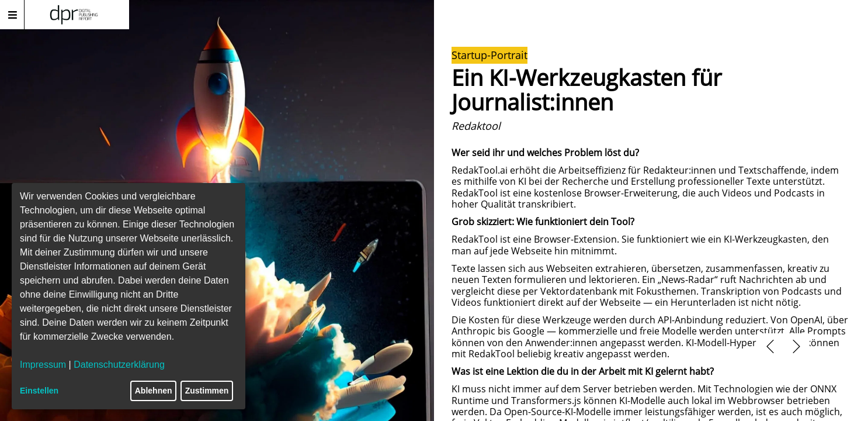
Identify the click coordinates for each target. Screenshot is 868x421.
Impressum (43, 365)
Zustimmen (207, 391)
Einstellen (39, 391)
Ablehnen (154, 391)
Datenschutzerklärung (119, 365)
